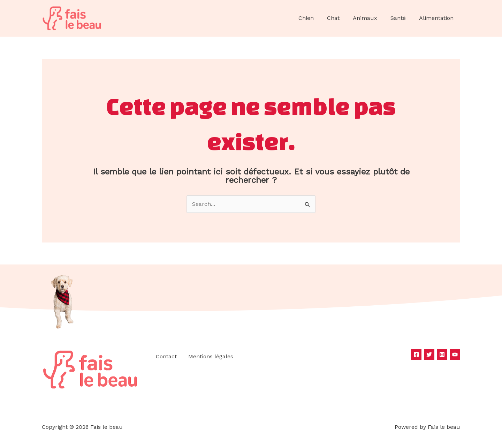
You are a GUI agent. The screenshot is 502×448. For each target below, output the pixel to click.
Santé (401, 18)
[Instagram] (442, 354)
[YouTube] (455, 354)
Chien (315, 18)
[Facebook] (416, 354)
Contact (166, 357)
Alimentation (437, 18)
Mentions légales (210, 357)
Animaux (370, 18)
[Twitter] (429, 354)
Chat (341, 18)
